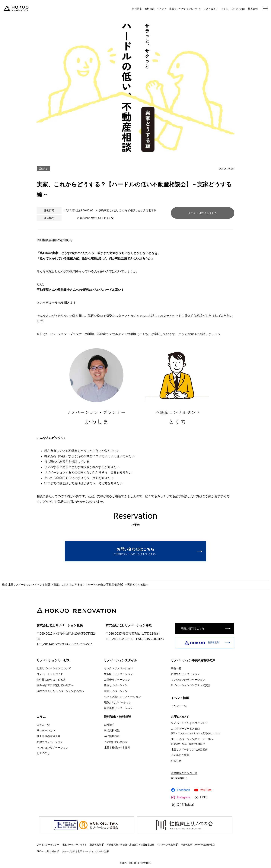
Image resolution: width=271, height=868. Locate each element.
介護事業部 (186, 845)
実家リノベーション (116, 691)
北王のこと (43, 753)
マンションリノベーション (53, 748)
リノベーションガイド (50, 674)
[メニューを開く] (265, 8)
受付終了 (43, 169)
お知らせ (176, 761)
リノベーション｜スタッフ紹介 (189, 723)
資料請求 (137, 9)
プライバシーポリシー (48, 845)
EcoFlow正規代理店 (205, 845)
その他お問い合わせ (116, 742)
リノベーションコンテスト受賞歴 (191, 685)
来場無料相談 (112, 730)
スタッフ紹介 (238, 9)
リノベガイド (211, 9)
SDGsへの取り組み (46, 851)
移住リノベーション (116, 685)
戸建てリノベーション (50, 742)
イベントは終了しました (203, 213)
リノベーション (46, 730)
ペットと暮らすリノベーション (122, 697)
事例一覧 (176, 668)
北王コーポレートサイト (75, 845)
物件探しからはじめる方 (51, 680)
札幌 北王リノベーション (17, 585)
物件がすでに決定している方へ (55, 685)
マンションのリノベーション (188, 680)
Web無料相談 (112, 736)
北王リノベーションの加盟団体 (189, 749)
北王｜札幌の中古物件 (117, 748)
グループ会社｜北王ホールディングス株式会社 (86, 851)
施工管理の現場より (49, 736)
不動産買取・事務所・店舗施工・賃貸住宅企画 (130, 845)
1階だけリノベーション (118, 702)
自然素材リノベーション (118, 708)
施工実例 (253, 9)
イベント (162, 9)
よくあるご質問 (180, 755)
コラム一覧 (43, 725)
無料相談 (149, 9)
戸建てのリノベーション (185, 674)
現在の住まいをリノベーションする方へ (60, 691)
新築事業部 (202, 643)
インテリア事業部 (166, 845)
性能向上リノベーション (118, 674)
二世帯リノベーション (117, 680)
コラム (225, 9)
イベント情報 (43, 585)
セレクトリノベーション (118, 668)
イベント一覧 (179, 706)
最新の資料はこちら (193, 628)
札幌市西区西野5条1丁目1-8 (94, 218)
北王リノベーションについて (185, 9)
